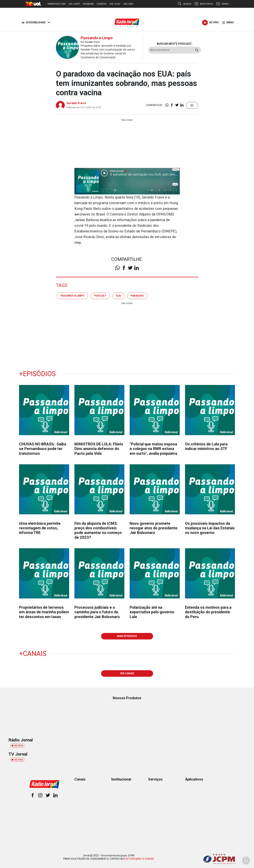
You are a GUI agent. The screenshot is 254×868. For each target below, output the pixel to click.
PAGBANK (88, 4)
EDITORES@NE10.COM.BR (139, 859)
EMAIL (222, 4)
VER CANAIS (127, 673)
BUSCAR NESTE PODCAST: (175, 44)
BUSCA (185, 4)
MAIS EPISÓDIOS (127, 636)
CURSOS (102, 4)
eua (118, 296)
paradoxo (137, 296)
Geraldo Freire (76, 103)
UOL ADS (128, 4)
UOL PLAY (115, 4)
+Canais (33, 654)
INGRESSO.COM (57, 4)
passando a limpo (72, 296)
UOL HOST (74, 4)
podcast (100, 296)
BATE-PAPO (204, 4)
